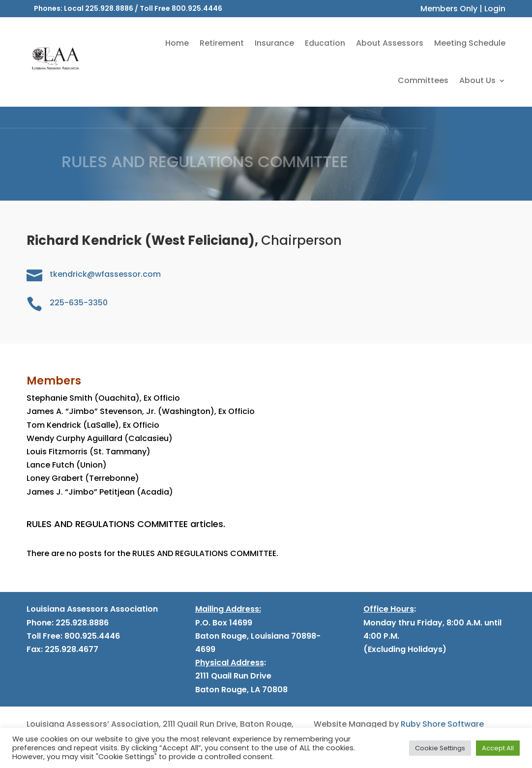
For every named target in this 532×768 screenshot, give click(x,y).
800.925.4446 (197, 8)
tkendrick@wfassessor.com (105, 274)
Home (177, 43)
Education (325, 43)
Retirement (222, 43)
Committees (423, 80)
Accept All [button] (498, 748)
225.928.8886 (109, 8)
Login (495, 9)
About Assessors (390, 43)
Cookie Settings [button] (440, 748)
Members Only (449, 9)
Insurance (274, 43)
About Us (477, 80)
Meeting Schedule (470, 43)
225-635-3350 (79, 303)
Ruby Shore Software (442, 724)
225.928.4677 (71, 649)
